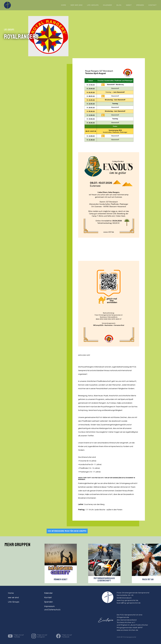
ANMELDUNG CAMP (84, 355)
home (64, 5)
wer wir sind (77, 5)
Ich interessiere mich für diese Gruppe (67, 531)
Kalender (108, 5)
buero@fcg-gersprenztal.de (129, 603)
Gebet (129, 5)
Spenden (140, 5)
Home (11, 593)
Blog (119, 5)
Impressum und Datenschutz (52, 608)
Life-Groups (93, 5)
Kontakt (152, 5)
